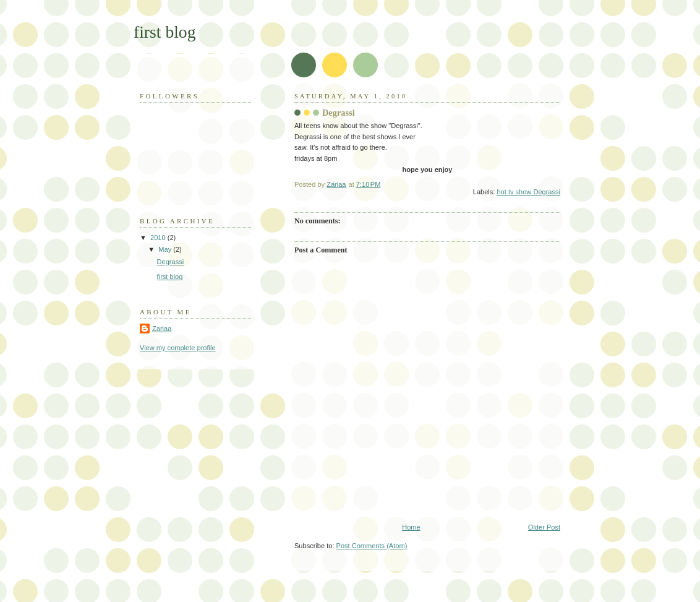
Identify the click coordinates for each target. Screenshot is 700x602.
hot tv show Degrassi (528, 192)
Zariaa (162, 329)
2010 (159, 238)
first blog (164, 32)
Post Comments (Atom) (372, 546)
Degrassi (171, 262)
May (166, 249)
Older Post (544, 527)
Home (411, 527)
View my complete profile (178, 348)
